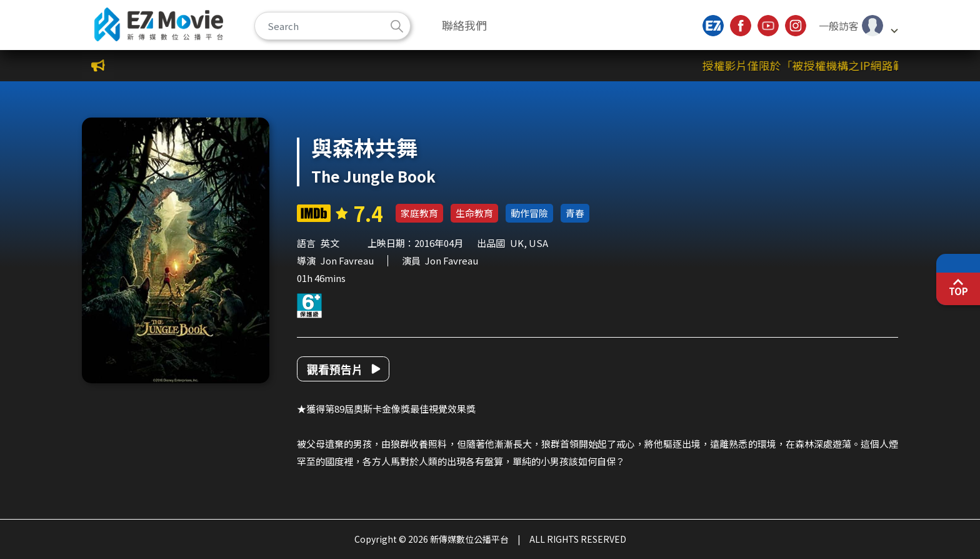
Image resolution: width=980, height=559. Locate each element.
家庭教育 (419, 213)
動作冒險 (529, 213)
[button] (858, 26)
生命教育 (474, 213)
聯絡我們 (464, 25)
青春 (575, 213)
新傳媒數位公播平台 (159, 24)
